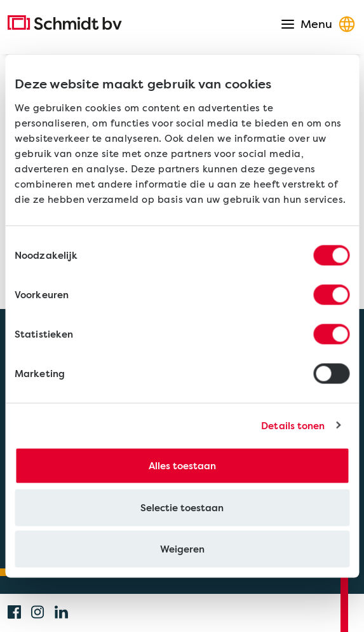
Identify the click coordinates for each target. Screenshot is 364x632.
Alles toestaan (182, 466)
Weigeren (182, 549)
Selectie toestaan (182, 507)
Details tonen (293, 425)
